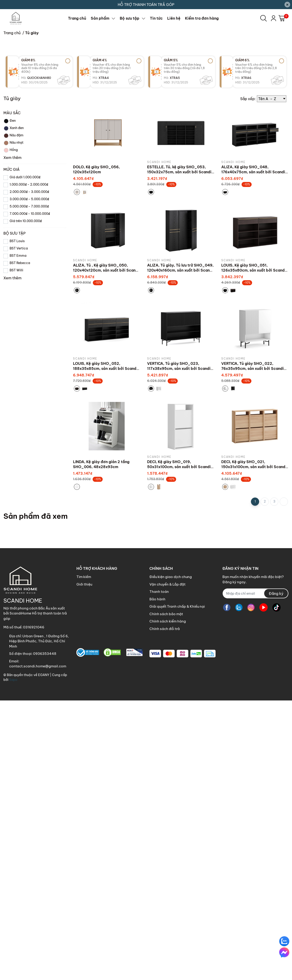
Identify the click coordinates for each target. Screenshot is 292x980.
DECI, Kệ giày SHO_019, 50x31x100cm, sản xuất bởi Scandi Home (179, 746)
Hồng (11, 430)
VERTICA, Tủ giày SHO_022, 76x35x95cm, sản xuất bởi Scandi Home (253, 648)
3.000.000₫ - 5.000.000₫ (29, 479)
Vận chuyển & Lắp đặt (167, 864)
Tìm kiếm (84, 856)
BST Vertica (19, 528)
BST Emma (18, 535)
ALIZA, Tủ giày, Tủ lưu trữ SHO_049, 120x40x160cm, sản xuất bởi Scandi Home (180, 550)
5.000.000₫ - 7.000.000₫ (29, 486)
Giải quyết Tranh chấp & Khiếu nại (177, 886)
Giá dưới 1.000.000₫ (25, 457)
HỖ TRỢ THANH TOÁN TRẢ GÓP (146, 5)
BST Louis (17, 521)
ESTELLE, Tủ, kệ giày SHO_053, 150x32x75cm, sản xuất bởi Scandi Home (179, 452)
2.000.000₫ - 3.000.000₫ (29, 471)
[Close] (287, 5)
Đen (10, 401)
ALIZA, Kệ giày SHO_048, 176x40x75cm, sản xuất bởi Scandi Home (253, 452)
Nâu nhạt (13, 423)
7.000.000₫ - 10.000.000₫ (30, 493)
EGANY (44, 954)
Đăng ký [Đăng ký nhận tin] (276, 873)
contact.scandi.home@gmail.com (38, 946)
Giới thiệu (84, 864)
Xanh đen (14, 408)
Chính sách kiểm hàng (168, 901)
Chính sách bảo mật (166, 893)
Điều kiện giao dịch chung (171, 856)
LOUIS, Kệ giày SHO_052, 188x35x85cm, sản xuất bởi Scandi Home (105, 648)
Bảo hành (157, 879)
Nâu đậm (13, 415)
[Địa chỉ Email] (255, 873)
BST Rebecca (20, 542)
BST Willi (16, 550)
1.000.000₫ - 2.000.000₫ (29, 464)
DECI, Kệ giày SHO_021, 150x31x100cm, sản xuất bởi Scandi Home (254, 746)
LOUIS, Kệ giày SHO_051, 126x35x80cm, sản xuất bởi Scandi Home (254, 550)
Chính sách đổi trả (165, 908)
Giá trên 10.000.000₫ (26, 500)
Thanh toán (159, 871)
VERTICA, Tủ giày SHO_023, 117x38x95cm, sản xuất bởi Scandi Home (179, 648)
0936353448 (45, 933)
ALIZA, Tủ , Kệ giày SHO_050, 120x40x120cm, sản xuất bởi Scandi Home (106, 550)
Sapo (13, 959)
